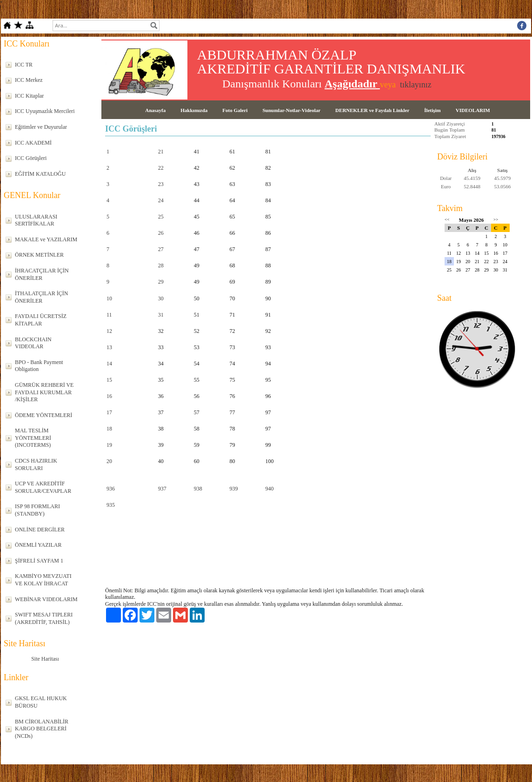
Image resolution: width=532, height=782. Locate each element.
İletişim (432, 110)
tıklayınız (416, 85)
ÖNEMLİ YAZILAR (38, 545)
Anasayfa (155, 110)
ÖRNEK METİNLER (39, 255)
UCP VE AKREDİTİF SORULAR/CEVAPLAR (43, 487)
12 (109, 331)
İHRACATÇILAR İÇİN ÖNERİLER (42, 274)
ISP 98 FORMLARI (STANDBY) (37, 510)
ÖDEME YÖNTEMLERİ (43, 415)
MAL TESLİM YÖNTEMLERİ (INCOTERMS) (33, 438)
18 (109, 429)
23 (161, 184)
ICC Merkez (29, 80)
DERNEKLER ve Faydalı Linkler (372, 110)
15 (109, 380)
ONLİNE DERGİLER (40, 530)
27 (161, 249)
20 (109, 461)
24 (161, 200)
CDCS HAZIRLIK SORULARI (36, 464)
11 (109, 315)
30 (161, 298)
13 (109, 347)
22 (161, 168)
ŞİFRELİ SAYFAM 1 (39, 561)
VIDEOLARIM (473, 110)
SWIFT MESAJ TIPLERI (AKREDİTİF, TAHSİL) (44, 618)
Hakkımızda (194, 110)
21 (161, 152)
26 (161, 233)
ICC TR (24, 65)
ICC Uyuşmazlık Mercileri (45, 111)
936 (111, 489)
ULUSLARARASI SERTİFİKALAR (36, 220)
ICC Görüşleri (31, 158)
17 (109, 412)
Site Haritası (45, 659)
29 (161, 282)
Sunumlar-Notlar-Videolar (291, 110)
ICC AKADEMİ (33, 143)
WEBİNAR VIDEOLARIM (46, 599)
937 (162, 489)
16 (109, 396)
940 (270, 489)
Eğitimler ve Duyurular (41, 127)
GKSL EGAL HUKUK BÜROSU (41, 702)
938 (198, 489)
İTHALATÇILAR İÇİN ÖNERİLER (41, 297)
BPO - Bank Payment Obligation (39, 366)
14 (109, 364)
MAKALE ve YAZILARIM (46, 239)
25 (161, 217)
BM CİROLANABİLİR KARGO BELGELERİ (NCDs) (42, 729)
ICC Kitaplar (29, 96)
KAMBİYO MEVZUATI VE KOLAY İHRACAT (43, 580)
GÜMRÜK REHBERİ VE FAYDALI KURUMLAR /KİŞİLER (44, 392)
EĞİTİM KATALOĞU (40, 174)
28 (161, 265)
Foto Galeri (235, 110)
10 (109, 298)
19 (109, 445)
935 (111, 505)
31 (161, 315)
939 (234, 489)
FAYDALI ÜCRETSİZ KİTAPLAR (41, 320)
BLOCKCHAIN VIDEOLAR (33, 343)
